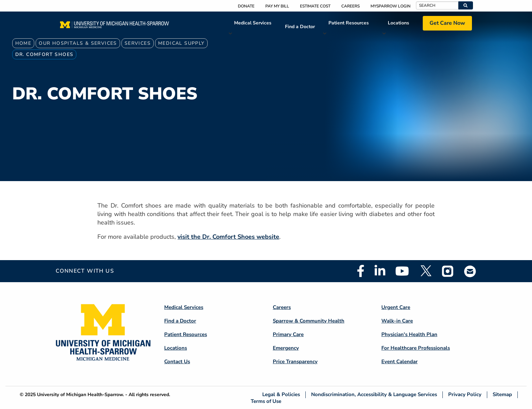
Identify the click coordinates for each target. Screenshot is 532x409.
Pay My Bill (277, 6)
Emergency (286, 348)
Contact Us (177, 362)
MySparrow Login (391, 6)
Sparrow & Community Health (309, 321)
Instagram (448, 271)
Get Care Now (447, 23)
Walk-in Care (397, 321)
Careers (350, 6)
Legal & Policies (281, 395)
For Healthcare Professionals (416, 348)
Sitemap (502, 395)
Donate (246, 6)
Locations (398, 23)
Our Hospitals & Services (78, 43)
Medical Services (253, 23)
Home (23, 43)
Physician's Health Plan (409, 334)
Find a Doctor (300, 27)
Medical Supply (181, 43)
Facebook (361, 271)
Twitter (425, 271)
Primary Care (288, 334)
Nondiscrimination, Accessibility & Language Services (374, 395)
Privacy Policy (465, 395)
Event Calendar (400, 362)
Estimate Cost (315, 6)
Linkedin (380, 271)
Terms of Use (266, 401)
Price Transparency (295, 362)
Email (470, 271)
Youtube (402, 271)
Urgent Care (396, 307)
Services (138, 43)
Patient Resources (349, 23)
